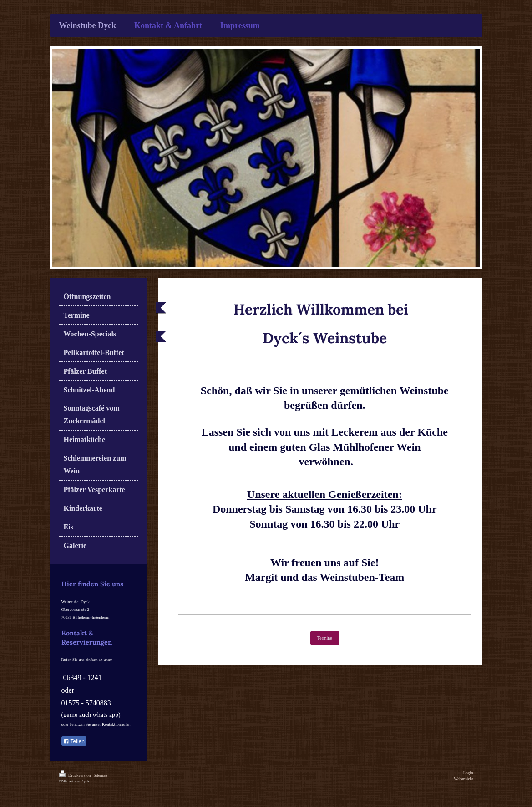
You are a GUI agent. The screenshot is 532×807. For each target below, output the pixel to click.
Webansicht (463, 779)
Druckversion (76, 775)
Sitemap (101, 775)
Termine (325, 638)
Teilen (74, 741)
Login (468, 773)
